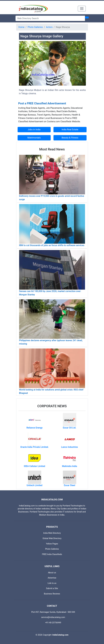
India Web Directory (52, 533)
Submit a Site (52, 588)
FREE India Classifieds (52, 554)
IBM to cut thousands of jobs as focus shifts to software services (52, 245)
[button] (24, 71)
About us (52, 573)
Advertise (52, 578)
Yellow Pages (52, 544)
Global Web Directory (52, 538)
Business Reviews (52, 594)
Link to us (52, 583)
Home (21, 27)
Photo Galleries (35, 27)
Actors (49, 27)
